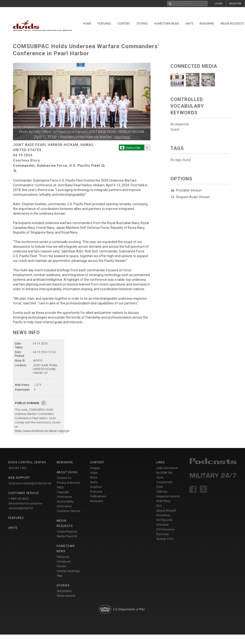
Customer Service (69, 511)
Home (87, 24)
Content (124, 24)
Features (104, 24)
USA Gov (162, 492)
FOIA (159, 487)
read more (122, 137)
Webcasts (97, 501)
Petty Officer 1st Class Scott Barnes (60, 132)
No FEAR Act (164, 473)
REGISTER (235, 4)
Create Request (67, 532)
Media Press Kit (67, 536)
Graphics (96, 487)
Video (94, 473)
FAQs (60, 487)
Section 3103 (165, 539)
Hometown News (167, 24)
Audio (94, 482)
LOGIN (218, 4)
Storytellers (64, 591)
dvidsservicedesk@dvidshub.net (30, 483)
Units (189, 24)
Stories (142, 24)
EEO (159, 506)
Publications (98, 496)
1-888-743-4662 (19, 499)
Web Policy (163, 501)
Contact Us (64, 478)
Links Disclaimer (167, 468)
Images (95, 468)
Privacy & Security (68, 483)
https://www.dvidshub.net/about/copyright (42, 431)
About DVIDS (67, 472)
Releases (63, 557)
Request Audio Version (193, 197)
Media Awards (66, 596)
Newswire (207, 24)
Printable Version (189, 190)
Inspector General (168, 496)
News (94, 478)
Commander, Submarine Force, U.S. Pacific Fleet (57, 166)
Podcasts (96, 492)
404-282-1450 (17, 468)
